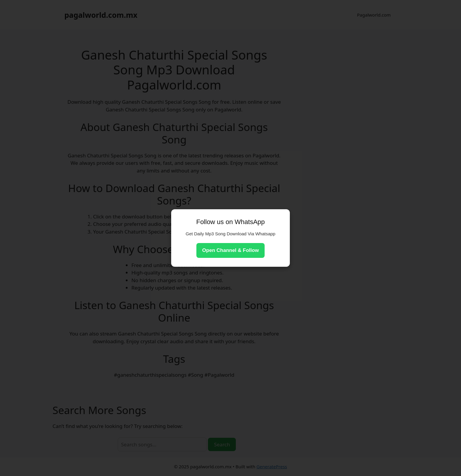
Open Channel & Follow (231, 250)
